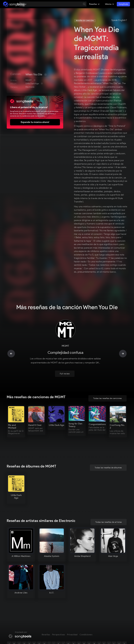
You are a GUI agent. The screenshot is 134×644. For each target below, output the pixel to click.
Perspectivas (58, 629)
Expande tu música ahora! (35, 122)
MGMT (29, 80)
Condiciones (86, 629)
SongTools (123, 4)
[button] (94, 4)
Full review (65, 368)
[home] (14, 4)
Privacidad (72, 629)
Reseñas (46, 629)
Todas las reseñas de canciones (107, 398)
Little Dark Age (32, 84)
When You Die (34, 74)
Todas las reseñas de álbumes (108, 462)
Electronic (30, 87)
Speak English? (119, 20)
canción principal (100, 94)
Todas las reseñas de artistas (109, 522)
